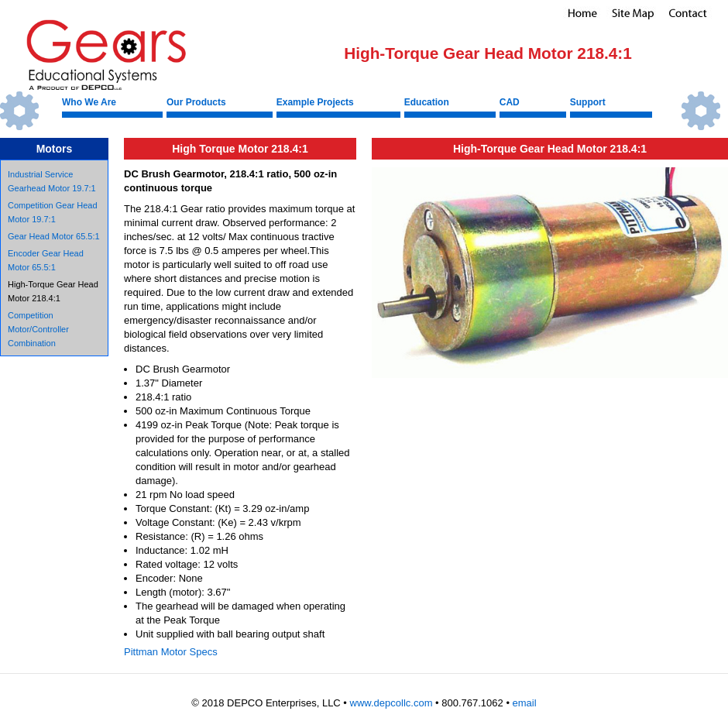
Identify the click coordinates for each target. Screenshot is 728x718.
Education (427, 102)
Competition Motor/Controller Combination (38, 329)
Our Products (196, 102)
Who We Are (89, 102)
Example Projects (315, 102)
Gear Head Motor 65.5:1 (54, 236)
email (525, 703)
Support (588, 102)
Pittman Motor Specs (171, 652)
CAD (510, 102)
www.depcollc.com (391, 703)
